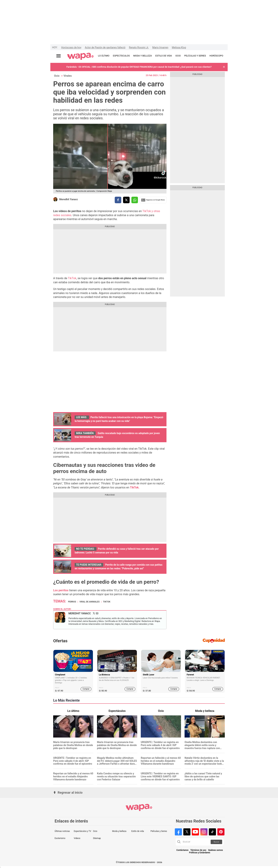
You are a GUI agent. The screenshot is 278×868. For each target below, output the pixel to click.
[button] (224, 67)
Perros (72, 602)
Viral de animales (89, 602)
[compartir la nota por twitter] (126, 200)
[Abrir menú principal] (59, 56)
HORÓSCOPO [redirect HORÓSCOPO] (216, 56)
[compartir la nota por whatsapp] (135, 200)
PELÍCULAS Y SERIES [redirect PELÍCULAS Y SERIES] (195, 56)
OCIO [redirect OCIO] (178, 56)
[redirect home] (80, 56)
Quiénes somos (216, 850)
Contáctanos (182, 850)
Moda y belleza (119, 831)
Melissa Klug (179, 47)
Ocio (57, 76)
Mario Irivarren (160, 47)
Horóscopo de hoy (71, 47)
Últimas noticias (62, 831)
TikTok (72, 278)
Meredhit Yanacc (69, 199)
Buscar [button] (216, 842)
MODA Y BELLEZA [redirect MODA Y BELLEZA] (143, 56)
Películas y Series (159, 831)
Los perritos (61, 590)
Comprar (86, 689)
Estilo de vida (138, 831)
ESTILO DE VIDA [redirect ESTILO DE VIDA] (164, 56)
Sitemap (97, 838)
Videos (77, 838)
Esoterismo (60, 838)
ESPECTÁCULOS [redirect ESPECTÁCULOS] (121, 56)
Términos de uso (198, 850)
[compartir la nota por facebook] (118, 200)
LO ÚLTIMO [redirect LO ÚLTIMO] (104, 56)
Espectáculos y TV (82, 831)
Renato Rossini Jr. (139, 47)
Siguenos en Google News (153, 200)
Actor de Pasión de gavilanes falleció (105, 47)
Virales (68, 76)
